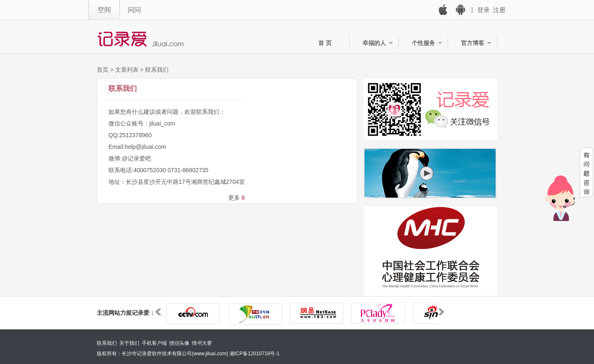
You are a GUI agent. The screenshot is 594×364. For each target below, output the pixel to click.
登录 (483, 10)
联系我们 (157, 70)
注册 (499, 10)
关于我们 (129, 343)
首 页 (325, 43)
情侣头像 (179, 343)
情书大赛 (202, 343)
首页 (103, 70)
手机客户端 (154, 343)
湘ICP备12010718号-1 (254, 354)
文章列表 (127, 70)
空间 (104, 10)
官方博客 (473, 43)
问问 (134, 10)
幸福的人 (374, 43)
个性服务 (423, 43)
